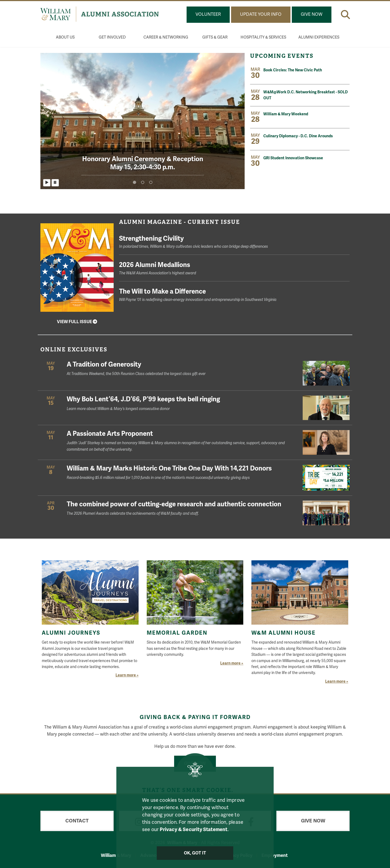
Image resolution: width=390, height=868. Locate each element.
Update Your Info (261, 14)
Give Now (312, 14)
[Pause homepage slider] (55, 183)
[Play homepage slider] (47, 183)
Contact (77, 821)
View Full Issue (77, 322)
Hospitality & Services (263, 37)
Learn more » (127, 675)
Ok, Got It (195, 853)
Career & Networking (166, 37)
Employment (275, 855)
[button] (345, 15)
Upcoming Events (283, 56)
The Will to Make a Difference (234, 295)
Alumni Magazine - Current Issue (180, 222)
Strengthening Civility (234, 242)
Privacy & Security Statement (194, 829)
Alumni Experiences (319, 37)
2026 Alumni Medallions (234, 268)
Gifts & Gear (215, 37)
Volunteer (208, 14)
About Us (65, 37)
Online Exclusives (74, 349)
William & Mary (116, 855)
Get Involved (112, 37)
